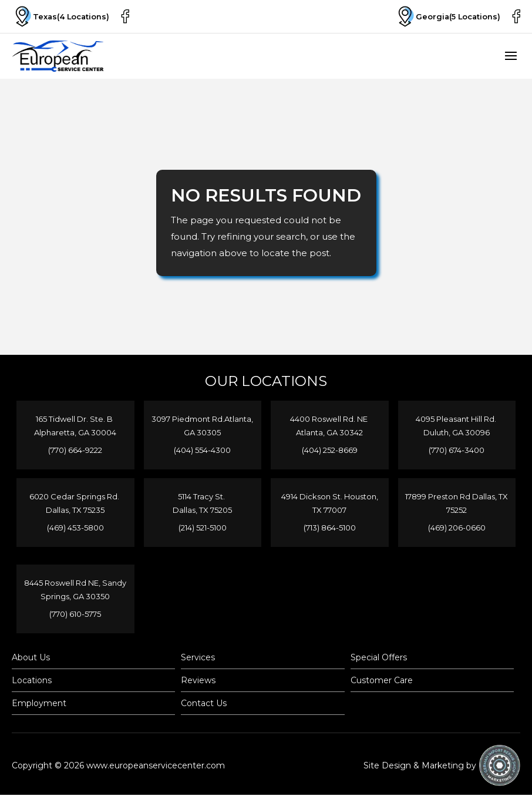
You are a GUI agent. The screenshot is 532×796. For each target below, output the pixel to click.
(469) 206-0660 (457, 528)
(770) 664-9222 (75, 450)
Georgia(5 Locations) (447, 16)
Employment (39, 704)
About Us (31, 659)
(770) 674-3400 (457, 450)
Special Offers (379, 659)
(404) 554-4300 (202, 450)
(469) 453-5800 (75, 528)
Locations (32, 681)
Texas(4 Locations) (61, 16)
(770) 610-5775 (75, 614)
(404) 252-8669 (330, 450)
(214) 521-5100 (203, 528)
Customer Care (382, 681)
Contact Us (204, 704)
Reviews (198, 681)
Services (198, 659)
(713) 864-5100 (330, 528)
